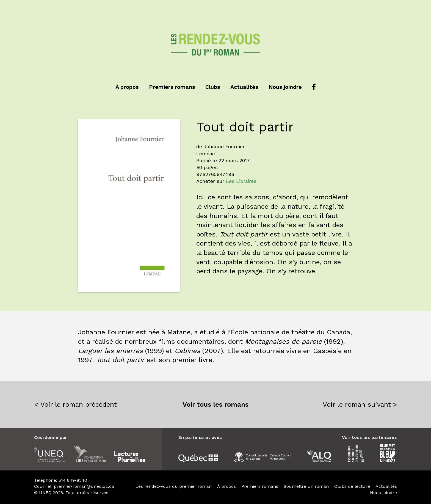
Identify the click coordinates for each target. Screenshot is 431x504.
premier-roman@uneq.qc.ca (84, 486)
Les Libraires (241, 181)
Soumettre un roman (306, 486)
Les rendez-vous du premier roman (174, 486)
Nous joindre (285, 87)
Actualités (244, 87)
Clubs (213, 87)
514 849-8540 (73, 480)
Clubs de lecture (352, 486)
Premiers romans (172, 87)
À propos (127, 87)
